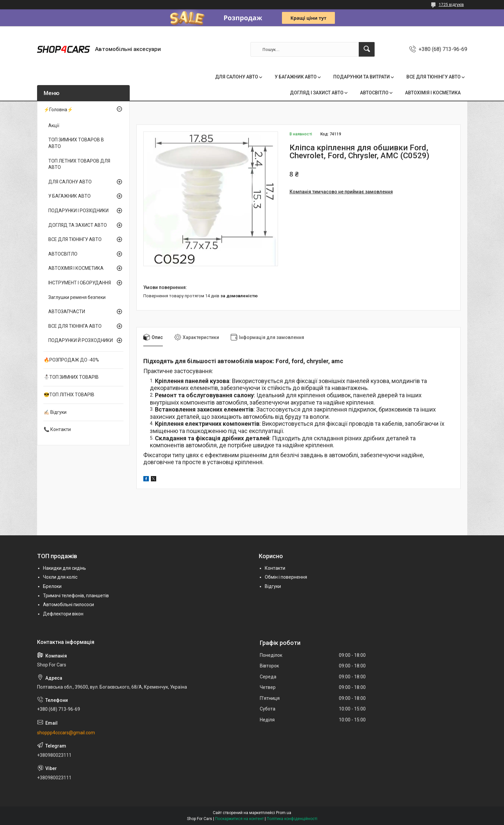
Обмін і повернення (286, 577)
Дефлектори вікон (63, 614)
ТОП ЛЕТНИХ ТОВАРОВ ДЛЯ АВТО (79, 164)
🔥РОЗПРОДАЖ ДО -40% (71, 360)
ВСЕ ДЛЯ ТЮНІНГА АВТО (75, 326)
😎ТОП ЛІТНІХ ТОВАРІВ (69, 395)
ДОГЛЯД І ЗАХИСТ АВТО (317, 93)
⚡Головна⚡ (58, 110)
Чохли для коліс (60, 577)
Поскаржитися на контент (239, 819)
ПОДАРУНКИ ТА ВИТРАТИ (362, 77)
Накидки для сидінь (65, 568)
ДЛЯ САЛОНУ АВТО (237, 77)
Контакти (275, 568)
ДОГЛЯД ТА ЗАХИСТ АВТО (78, 225)
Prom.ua (284, 813)
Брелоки (52, 586)
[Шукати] (367, 49)
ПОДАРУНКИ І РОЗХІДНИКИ (78, 211)
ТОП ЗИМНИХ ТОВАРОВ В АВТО (76, 143)
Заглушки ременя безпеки (77, 297)
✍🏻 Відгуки (55, 412)
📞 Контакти (57, 429)
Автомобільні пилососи (69, 605)
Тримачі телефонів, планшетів (76, 596)
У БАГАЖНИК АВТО (296, 77)
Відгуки (273, 586)
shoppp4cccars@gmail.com (66, 733)
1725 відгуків (451, 5)
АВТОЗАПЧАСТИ (67, 312)
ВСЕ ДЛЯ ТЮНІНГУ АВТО (434, 77)
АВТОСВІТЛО (374, 93)
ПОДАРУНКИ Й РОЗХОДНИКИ (81, 340)
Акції (54, 125)
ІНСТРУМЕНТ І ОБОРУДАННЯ (80, 283)
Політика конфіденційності (292, 819)
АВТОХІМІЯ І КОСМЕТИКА (433, 93)
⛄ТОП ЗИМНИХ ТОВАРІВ (71, 377)
